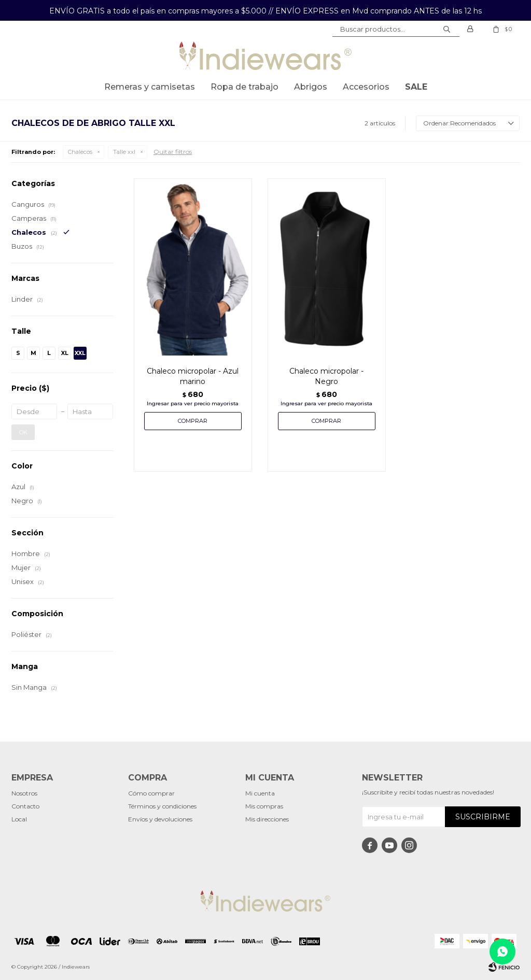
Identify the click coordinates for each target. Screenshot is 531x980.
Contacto (25, 806)
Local (19, 819)
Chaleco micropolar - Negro (326, 376)
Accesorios (366, 87)
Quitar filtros (173, 152)
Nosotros (24, 793)
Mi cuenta (260, 793)
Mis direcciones (267, 819)
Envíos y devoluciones (160, 819)
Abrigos (311, 87)
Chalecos (80, 152)
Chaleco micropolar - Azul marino (193, 376)
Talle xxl (124, 152)
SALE (416, 87)
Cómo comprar (151, 793)
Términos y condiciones (162, 806)
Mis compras (264, 806)
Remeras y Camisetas (150, 87)
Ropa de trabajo (244, 87)
